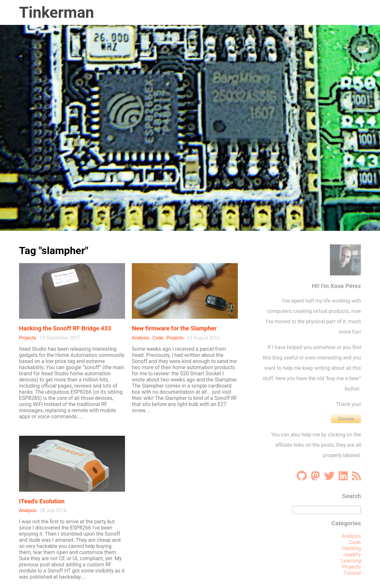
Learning (351, 561)
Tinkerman (57, 12)
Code (158, 338)
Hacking (352, 548)
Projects (28, 338)
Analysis (141, 338)
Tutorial (352, 573)
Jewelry (352, 555)
